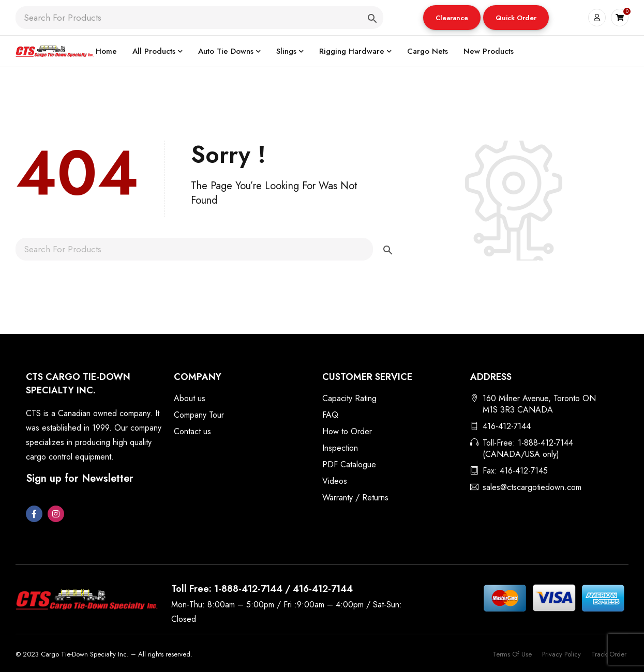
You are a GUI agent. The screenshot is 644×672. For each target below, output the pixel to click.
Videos (335, 481)
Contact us (192, 431)
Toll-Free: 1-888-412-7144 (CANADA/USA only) (528, 448)
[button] (452, 18)
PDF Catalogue (349, 464)
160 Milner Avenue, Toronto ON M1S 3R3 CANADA (539, 404)
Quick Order (516, 18)
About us (190, 398)
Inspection (340, 448)
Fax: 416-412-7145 (515, 471)
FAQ (330, 415)
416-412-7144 (507, 426)
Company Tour (199, 415)
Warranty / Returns (355, 498)
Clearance (452, 18)
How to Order (347, 431)
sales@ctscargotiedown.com (532, 487)
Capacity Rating (349, 398)
